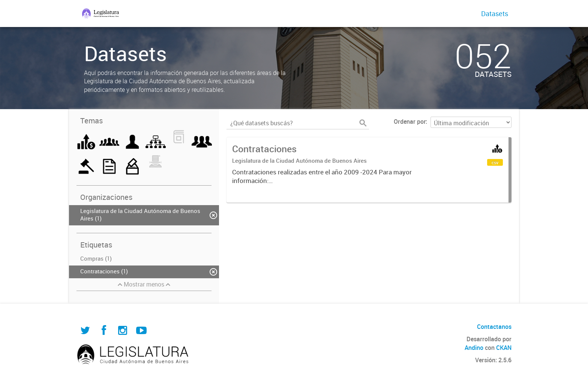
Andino (474, 348)
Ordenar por (410, 121)
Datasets (495, 13)
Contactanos (494, 327)
